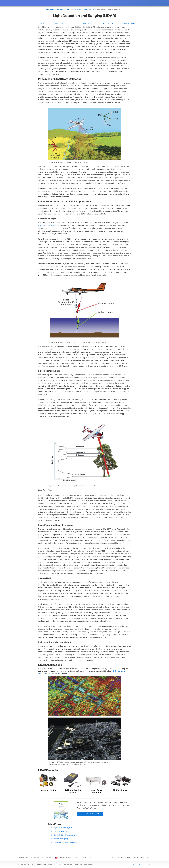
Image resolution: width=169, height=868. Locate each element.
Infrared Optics (48, 790)
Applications (50, 9)
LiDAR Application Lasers (73, 792)
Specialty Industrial (64, 9)
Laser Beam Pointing (97, 791)
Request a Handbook (90, 814)
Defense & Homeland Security (84, 9)
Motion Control (121, 790)
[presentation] (84, 434)
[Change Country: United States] (56, 858)
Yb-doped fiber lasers (47, 225)
